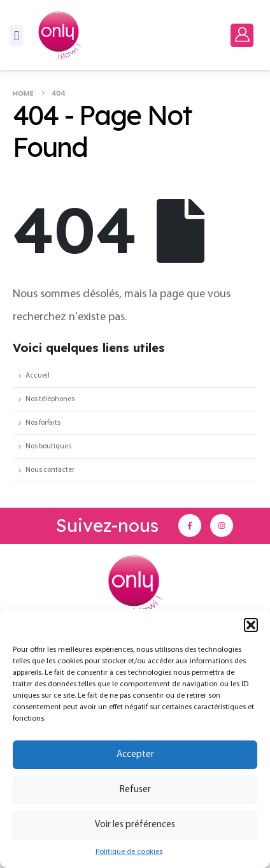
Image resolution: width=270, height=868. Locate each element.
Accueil (38, 376)
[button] (251, 625)
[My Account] (242, 35)
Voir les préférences (135, 825)
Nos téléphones (50, 399)
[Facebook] (190, 526)
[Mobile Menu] (17, 35)
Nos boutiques (48, 446)
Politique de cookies (129, 852)
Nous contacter (50, 470)
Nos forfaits (43, 423)
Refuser (135, 790)
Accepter (135, 755)
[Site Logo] (60, 35)
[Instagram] (222, 526)
